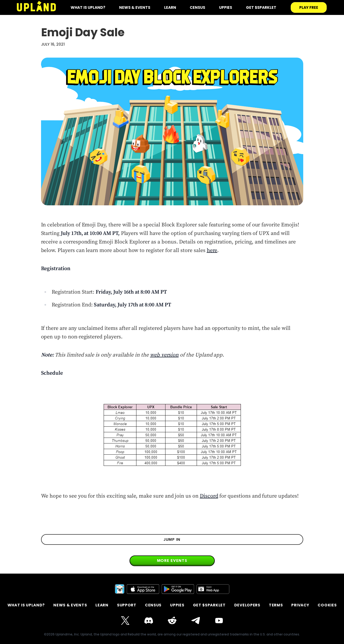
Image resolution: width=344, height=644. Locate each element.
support (127, 605)
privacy (300, 605)
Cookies (327, 605)
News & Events (135, 7)
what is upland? (88, 7)
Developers (247, 605)
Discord (209, 496)
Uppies (226, 7)
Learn (170, 7)
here (212, 251)
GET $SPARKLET (209, 605)
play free (309, 7)
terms (276, 605)
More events (172, 561)
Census (197, 7)
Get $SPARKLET (261, 7)
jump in (172, 539)
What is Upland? (26, 605)
